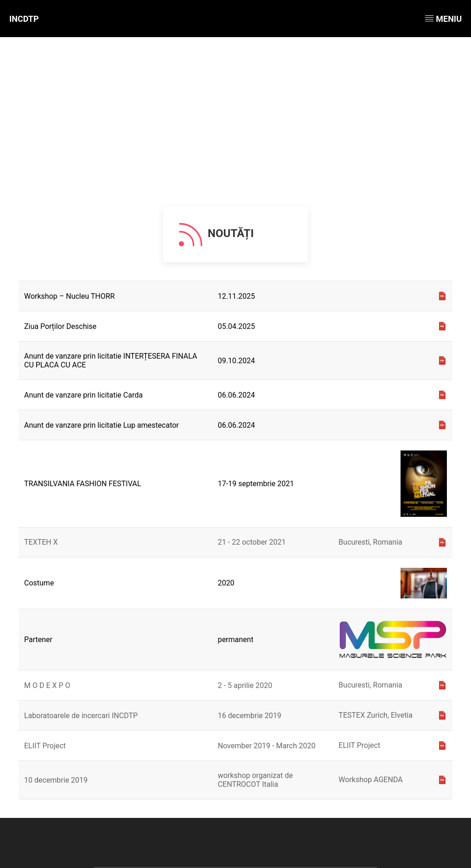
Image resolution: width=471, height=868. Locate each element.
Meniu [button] (443, 19)
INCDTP (24, 19)
